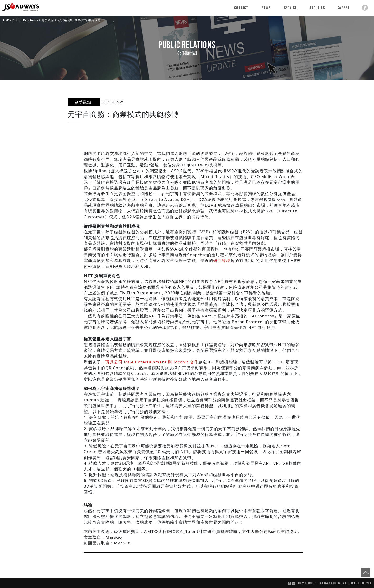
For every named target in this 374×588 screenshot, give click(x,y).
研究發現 (222, 260)
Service (290, 8)
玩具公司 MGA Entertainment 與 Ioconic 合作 (152, 362)
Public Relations (26, 20)
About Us (317, 8)
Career (343, 8)
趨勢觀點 (48, 20)
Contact (241, 8)
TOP (6, 20)
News (266, 8)
